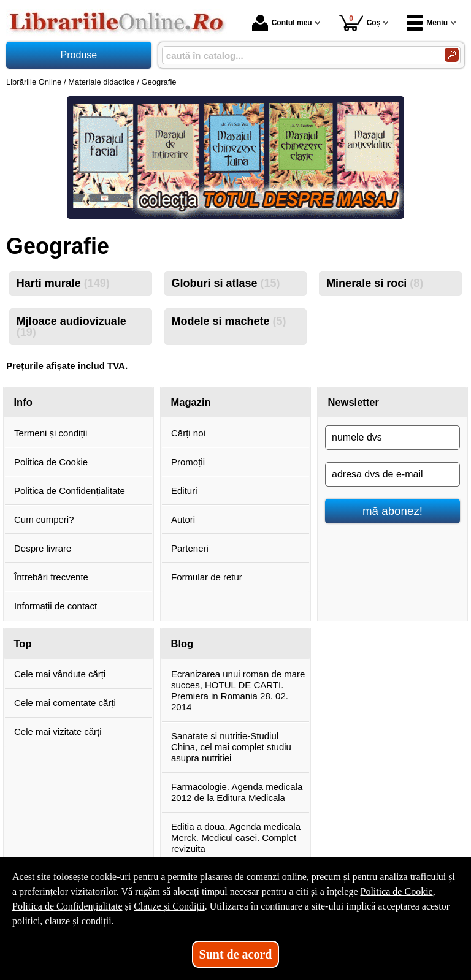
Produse (79, 55)
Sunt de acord (236, 954)
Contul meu (282, 23)
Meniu (427, 23)
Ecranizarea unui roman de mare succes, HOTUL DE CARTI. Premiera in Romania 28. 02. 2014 (238, 690)
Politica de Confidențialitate (70, 491)
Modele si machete (228, 321)
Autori (183, 519)
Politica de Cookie (51, 462)
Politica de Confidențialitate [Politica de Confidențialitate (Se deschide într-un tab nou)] (67, 906)
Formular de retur (207, 577)
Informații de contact (56, 606)
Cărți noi (188, 433)
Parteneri (190, 548)
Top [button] (23, 644)
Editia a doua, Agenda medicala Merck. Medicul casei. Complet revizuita (236, 838)
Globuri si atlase (225, 283)
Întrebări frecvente (51, 577)
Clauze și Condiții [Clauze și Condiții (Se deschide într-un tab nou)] (169, 906)
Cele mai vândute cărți (60, 674)
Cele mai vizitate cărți (58, 731)
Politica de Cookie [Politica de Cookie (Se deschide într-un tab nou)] (396, 891)
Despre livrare (43, 548)
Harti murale (63, 283)
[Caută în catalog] (452, 55)
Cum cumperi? (44, 519)
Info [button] (23, 402)
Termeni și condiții (51, 433)
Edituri (184, 491)
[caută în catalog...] (298, 55)
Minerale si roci (375, 283)
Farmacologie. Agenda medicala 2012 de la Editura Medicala (237, 792)
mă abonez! (392, 511)
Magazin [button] (191, 402)
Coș (360, 22)
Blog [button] (182, 644)
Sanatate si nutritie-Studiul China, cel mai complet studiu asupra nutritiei (231, 747)
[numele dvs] (392, 438)
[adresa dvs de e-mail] (392, 474)
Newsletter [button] (354, 402)
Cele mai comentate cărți (65, 703)
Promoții (188, 462)
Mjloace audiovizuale (71, 327)
